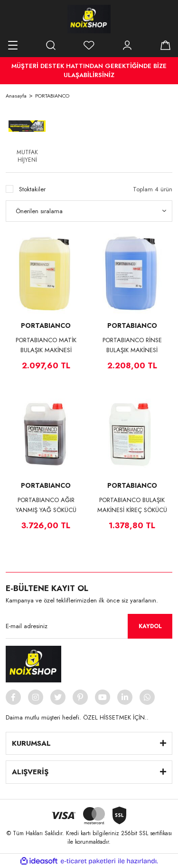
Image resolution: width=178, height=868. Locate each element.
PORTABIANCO (52, 96)
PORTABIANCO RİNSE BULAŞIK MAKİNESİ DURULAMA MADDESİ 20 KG (132, 345)
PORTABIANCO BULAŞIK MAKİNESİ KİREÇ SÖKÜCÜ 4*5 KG (132, 505)
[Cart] (165, 45)
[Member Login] (127, 45)
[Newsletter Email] (89, 626)
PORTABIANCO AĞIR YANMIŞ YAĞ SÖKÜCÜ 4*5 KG (46, 505)
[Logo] (89, 19)
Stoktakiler (32, 189)
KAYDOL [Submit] (150, 626)
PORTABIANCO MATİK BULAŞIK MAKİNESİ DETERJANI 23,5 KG (46, 345)
